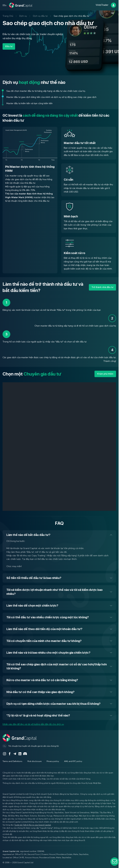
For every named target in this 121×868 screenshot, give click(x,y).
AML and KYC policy (73, 761)
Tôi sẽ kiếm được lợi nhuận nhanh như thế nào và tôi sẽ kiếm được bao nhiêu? (54, 592)
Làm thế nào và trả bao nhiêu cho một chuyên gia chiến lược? (48, 653)
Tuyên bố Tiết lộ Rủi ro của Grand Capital (33, 825)
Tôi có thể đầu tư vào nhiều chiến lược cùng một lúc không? (48, 617)
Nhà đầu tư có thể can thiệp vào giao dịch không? (40, 692)
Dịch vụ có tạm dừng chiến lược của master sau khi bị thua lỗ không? (53, 704)
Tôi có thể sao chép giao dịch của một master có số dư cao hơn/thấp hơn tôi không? (57, 666)
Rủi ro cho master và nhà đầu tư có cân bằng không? (42, 680)
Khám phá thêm (105, 374)
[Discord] (25, 754)
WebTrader (102, 5)
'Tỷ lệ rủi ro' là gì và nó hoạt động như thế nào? (38, 715)
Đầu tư (9, 46)
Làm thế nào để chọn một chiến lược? (32, 606)
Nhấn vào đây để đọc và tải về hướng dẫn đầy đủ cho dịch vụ (33, 724)
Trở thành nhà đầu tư (102, 287)
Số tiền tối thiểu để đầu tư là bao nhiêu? (34, 578)
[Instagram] (4, 754)
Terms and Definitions (12, 761)
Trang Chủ (8, 16)
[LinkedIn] (20, 754)
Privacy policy (53, 761)
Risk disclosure (34, 761)
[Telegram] (15, 754)
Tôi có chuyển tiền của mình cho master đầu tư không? (44, 641)
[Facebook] (10, 754)
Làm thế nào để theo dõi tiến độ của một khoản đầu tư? (44, 629)
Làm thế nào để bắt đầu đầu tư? (28, 535)
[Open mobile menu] (4, 5)
